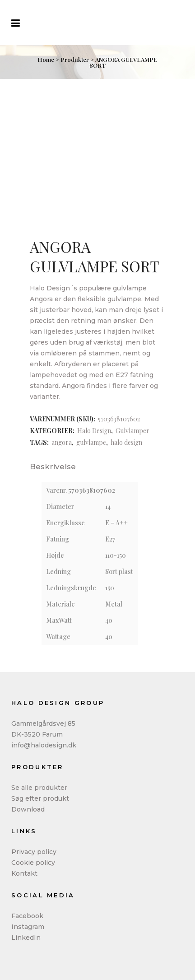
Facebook (27, 916)
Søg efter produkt (40, 798)
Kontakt (24, 873)
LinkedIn (26, 938)
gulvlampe (91, 442)
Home (46, 59)
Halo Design (94, 431)
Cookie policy (33, 863)
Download (28, 809)
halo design (126, 442)
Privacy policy (34, 852)
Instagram (28, 927)
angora (62, 442)
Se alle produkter (39, 788)
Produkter (75, 59)
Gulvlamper (132, 431)
